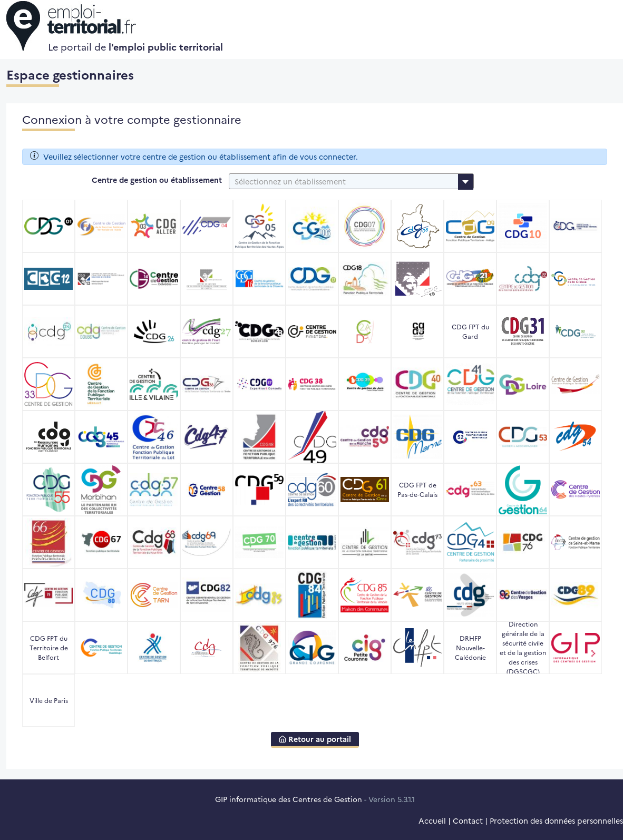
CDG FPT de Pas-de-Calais (417, 489)
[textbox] (351, 181)
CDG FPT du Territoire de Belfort (49, 647)
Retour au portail (315, 739)
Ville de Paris (49, 700)
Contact (468, 821)
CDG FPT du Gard (470, 331)
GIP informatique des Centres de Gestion (289, 799)
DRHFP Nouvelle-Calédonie (470, 647)
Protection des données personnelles (556, 821)
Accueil (432, 821)
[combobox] (351, 181)
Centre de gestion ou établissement (157, 180)
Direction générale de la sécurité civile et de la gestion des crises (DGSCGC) (523, 648)
